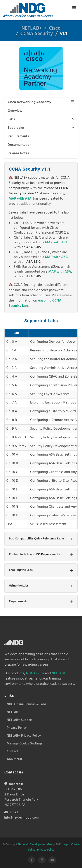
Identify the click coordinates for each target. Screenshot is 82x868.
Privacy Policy (46, 850)
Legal (66, 845)
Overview (15, 111)
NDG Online (35, 673)
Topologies (41, 128)
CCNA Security (37, 34)
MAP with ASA (20, 199)
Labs (41, 119)
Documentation (20, 145)
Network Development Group (37, 845)
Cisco (55, 28)
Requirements (18, 136)
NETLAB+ (32, 28)
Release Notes (18, 153)
